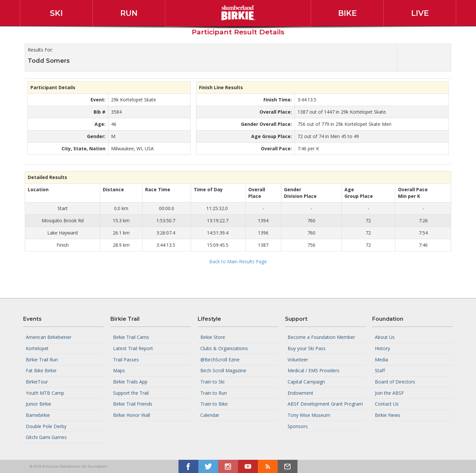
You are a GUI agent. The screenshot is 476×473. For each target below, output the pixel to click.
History (382, 348)
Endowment (300, 393)
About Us (385, 337)
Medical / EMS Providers (314, 370)
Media (381, 359)
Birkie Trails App (130, 382)
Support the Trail (131, 393)
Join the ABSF (389, 393)
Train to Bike (214, 404)
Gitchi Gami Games (46, 437)
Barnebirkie (38, 415)
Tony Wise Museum (309, 415)
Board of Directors (395, 382)
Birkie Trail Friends (133, 404)
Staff (380, 370)
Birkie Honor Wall (132, 415)
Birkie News (388, 415)
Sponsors (298, 426)
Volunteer (298, 359)
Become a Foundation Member (321, 337)
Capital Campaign (306, 382)
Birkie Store (213, 337)
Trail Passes (126, 359)
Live (420, 13)
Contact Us (387, 404)
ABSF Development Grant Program (325, 404)
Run (129, 13)
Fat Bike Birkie (41, 370)
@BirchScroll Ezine (220, 359)
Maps (119, 370)
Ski (56, 13)
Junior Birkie (39, 404)
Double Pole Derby (46, 426)
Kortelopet (37, 348)
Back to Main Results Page (238, 261)
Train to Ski (212, 382)
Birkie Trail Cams (131, 337)
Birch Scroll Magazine (223, 370)
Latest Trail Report (133, 348)
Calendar (210, 415)
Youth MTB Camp (45, 393)
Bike (347, 13)
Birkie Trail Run (42, 359)
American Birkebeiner (49, 337)
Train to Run (214, 393)
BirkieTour (37, 382)
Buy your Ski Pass (307, 348)
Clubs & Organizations (224, 348)
